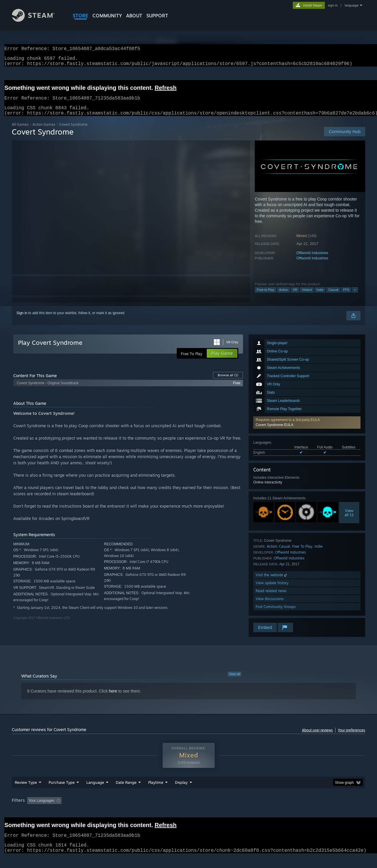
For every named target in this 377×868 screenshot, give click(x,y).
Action (283, 297)
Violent (307, 297)
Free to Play (266, 297)
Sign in (22, 320)
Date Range (126, 794)
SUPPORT (157, 16)
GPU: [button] (288, 812)
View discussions (270, 606)
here (113, 698)
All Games (20, 131)
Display (181, 794)
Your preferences (352, 737)
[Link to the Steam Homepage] (38, 20)
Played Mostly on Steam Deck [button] (189, 812)
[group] (188, 812)
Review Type (26, 794)
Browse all (228, 382)
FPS (346, 297)
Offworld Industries (312, 260)
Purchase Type (62, 794)
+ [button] (355, 297)
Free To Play (302, 553)
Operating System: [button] (238, 812)
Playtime (156, 794)
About (134, 16)
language (352, 5)
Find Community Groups (276, 614)
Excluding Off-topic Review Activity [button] (101, 812)
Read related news (271, 598)
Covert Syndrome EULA (275, 432)
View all (234, 681)
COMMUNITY (107, 16)
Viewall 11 (349, 520)
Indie (320, 297)
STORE (81, 16)
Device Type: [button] (314, 812)
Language (95, 794)
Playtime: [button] (147, 812)
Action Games (44, 131)
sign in (333, 5)
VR (295, 297)
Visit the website (272, 582)
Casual (333, 297)
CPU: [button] (268, 812)
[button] (307, 430)
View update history (272, 590)
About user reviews (317, 737)
